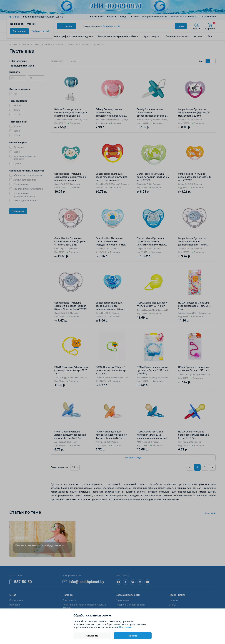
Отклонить (92, 636)
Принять (133, 636)
